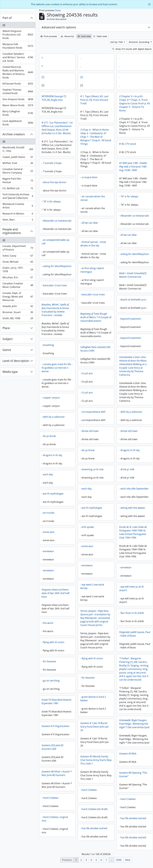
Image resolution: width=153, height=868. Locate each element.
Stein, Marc (18, 220)
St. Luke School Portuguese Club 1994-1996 (133, 534)
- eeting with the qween (132, 510)
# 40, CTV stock (128, 144)
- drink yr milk (127, 471)
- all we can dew (89, 223)
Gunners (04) (80, 748)
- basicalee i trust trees (54, 286)
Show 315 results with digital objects (132, 49)
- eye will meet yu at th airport (104, 590)
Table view (100, 36)
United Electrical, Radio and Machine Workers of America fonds (18, 72)
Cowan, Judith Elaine (18, 158)
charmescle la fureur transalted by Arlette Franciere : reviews (55, 311)
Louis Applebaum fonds (18, 123)
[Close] (149, 4)
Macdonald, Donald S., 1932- (18, 149)
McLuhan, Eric (18, 278)
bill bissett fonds (18, 84)
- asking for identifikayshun (134, 256)
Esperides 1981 (84, 702)
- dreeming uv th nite (92, 469)
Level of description (16, 361)
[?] (43, 77)
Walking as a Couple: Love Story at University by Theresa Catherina (133, 368)
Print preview (49, 36)
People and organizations (12, 231)
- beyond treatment (130, 320)
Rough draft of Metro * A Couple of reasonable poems (96, 317)
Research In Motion (18, 214)
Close (58, 10)
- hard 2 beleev (75, 791)
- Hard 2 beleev (77, 799)
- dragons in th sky (129, 452)
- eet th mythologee (53, 494)
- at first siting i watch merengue (92, 270)
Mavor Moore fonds (18, 106)
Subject (8, 339)
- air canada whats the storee (93, 198)
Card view (84, 36)
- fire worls (75, 624)
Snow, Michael (18, 262)
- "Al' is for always (129, 198)
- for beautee (76, 662)
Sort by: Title (117, 42)
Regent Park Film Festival (18, 180)
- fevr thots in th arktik (104, 615)
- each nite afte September (134, 490)
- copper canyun (51, 398)
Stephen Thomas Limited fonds (18, 91)
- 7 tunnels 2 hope (79, 163)
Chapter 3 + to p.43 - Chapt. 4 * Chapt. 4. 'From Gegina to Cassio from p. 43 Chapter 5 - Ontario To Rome (134, 103)
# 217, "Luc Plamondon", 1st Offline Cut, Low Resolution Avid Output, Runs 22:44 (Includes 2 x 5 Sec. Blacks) (57, 128)
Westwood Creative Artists (18, 206)
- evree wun (48, 533)
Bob (114, 755)
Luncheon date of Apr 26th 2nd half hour (83, 594)
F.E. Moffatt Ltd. (18, 189)
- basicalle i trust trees (93, 295)
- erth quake (87, 527)
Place (6, 328)
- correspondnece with (93, 412)
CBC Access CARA (95, 349)
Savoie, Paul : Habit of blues (107, 636)
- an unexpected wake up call (55, 242)
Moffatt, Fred (18, 164)
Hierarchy (67, 36)
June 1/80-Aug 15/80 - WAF (106, 169)
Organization (83, 727)
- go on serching (78, 681)
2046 (119, 860)
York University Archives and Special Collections (18, 196)
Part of (7, 18)
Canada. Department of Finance (18, 248)
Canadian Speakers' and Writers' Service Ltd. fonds (18, 57)
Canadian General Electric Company (18, 171)
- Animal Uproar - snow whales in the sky (93, 244)
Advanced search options (59, 27)
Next (128, 860)
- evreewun (48, 552)
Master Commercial (133, 277)
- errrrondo (48, 514)
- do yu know (49, 437)
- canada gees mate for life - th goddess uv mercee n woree (57, 368)
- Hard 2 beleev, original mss (82, 820)
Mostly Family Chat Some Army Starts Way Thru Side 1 (82, 761)
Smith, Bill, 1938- (18, 319)
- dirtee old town (89, 431)
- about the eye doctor (82, 182)
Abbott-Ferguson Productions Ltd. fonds (18, 35)
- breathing (48, 346)
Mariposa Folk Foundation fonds (18, 46)
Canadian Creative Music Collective (18, 285)
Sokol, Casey (18, 256)
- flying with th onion (80, 643)
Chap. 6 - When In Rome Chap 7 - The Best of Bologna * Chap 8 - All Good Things (96, 137)
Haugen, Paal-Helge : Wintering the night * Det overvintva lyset (121, 725)
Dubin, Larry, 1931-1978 (18, 270)
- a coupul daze (89, 177)
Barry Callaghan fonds (18, 113)
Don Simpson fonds (18, 100)
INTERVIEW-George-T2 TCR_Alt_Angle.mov (54, 98)
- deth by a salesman (131, 414)
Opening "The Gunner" (119, 776)
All (4, 25)
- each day (47, 475)
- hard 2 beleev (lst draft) (80, 810)
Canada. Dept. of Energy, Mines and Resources (18, 297)
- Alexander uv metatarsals (134, 217)
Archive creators (14, 134)
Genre (7, 350)
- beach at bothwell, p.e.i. (133, 301)
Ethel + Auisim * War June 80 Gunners (84, 774)
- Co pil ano (87, 373)
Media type (10, 372)
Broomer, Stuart (18, 313)
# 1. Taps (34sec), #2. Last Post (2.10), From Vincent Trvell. (94, 100)
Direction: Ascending (139, 42)
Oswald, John (18, 307)
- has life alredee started (119, 819)
